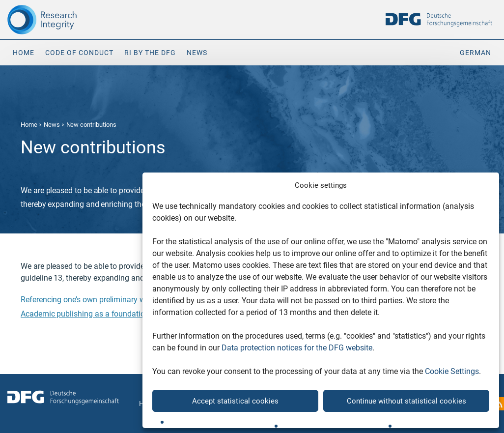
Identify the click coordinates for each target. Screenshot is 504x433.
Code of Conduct (79, 53)
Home (24, 53)
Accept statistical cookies (235, 401)
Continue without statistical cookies (406, 401)
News (197, 53)
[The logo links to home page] (63, 20)
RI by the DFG (150, 53)
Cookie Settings (452, 371)
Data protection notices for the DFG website (297, 348)
